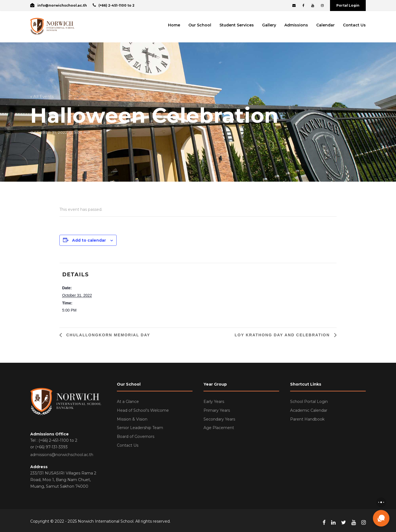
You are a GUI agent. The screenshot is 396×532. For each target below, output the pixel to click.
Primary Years (217, 410)
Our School (200, 25)
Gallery (269, 25)
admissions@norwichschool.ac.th (62, 455)
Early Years (214, 402)
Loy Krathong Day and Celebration (283, 335)
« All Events (42, 96)
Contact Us (354, 25)
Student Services (237, 25)
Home (174, 25)
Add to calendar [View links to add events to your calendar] (89, 240)
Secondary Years (219, 419)
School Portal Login (309, 402)
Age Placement (219, 428)
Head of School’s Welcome (143, 410)
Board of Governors (136, 436)
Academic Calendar (309, 410)
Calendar (325, 25)
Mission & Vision (132, 419)
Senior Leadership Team (140, 428)
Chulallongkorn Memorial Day (107, 335)
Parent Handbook (307, 419)
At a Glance (128, 402)
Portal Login (348, 5)
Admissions (296, 25)
